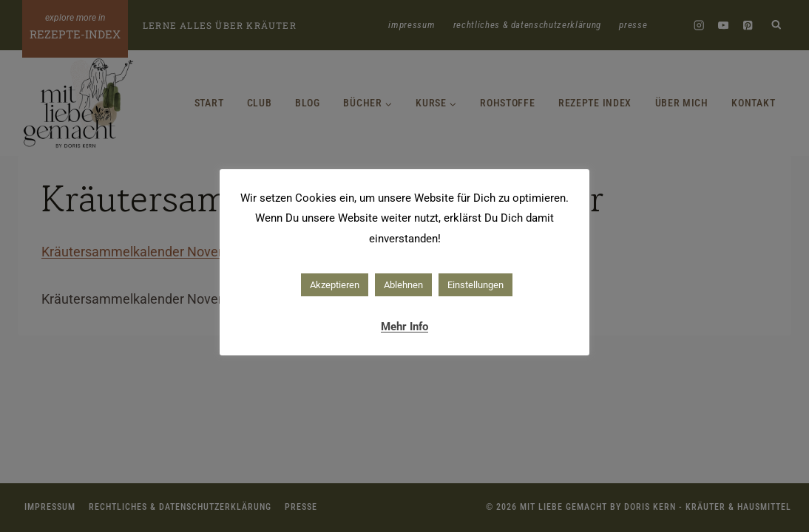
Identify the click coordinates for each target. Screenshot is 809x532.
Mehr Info (404, 327)
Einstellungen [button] (475, 285)
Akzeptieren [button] (335, 285)
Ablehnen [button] (403, 285)
